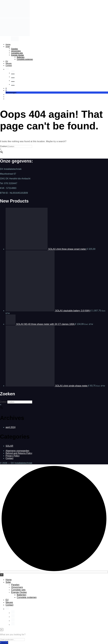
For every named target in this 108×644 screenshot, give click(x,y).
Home (8, 44)
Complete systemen (25, 59)
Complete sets (17, 53)
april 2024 (10, 427)
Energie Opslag (17, 55)
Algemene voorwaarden (17, 451)
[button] (6, 88)
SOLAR (9, 446)
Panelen (15, 49)
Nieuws (9, 63)
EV (7, 61)
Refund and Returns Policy (19, 453)
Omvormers (16, 51)
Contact (9, 65)
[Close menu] (2, 575)
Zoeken (4, 146)
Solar (8, 47)
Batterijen (21, 57)
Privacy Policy (13, 456)
